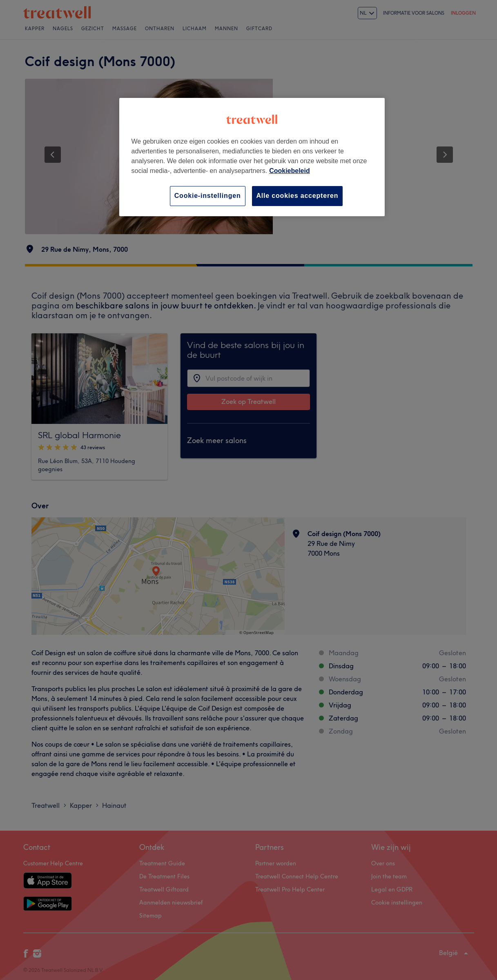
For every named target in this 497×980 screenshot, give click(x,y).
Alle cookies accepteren (298, 196)
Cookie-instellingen (208, 196)
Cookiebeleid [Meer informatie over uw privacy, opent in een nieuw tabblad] (290, 171)
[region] (252, 157)
